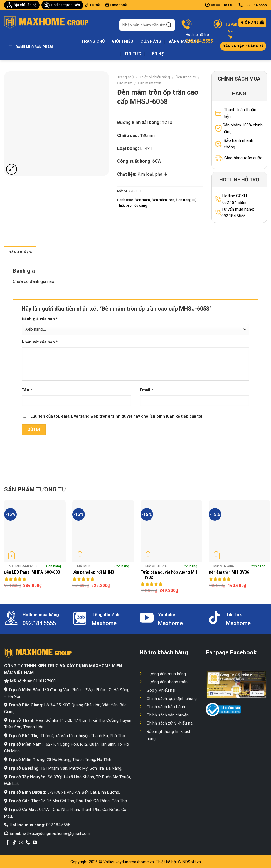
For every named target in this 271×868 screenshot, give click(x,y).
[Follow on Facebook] (8, 843)
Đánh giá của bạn (40, 319)
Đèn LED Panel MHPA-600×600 (32, 572)
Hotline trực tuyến (65, 5)
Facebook (116, 5)
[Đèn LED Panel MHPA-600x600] (35, 531)
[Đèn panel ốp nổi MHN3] (103, 531)
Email (146, 390)
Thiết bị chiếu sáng (155, 77)
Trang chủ (93, 41)
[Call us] (28, 843)
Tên (27, 390)
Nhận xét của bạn (40, 342)
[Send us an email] (21, 843)
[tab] (20, 252)
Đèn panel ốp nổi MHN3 (93, 572)
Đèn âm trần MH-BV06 (229, 572)
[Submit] (169, 25)
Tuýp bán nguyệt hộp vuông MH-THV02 (170, 575)
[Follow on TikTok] (14, 843)
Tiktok (93, 5)
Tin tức (133, 54)
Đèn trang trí (186, 77)
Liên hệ (156, 54)
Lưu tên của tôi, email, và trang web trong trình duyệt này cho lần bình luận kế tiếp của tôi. (117, 416)
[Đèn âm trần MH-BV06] (239, 531)
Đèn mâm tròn (150, 83)
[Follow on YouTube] (35, 843)
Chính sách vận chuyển (168, 715)
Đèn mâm (125, 83)
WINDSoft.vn (189, 862)
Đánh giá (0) (20, 252)
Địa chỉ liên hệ (25, 5)
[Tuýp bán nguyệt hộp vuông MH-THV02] (171, 531)
